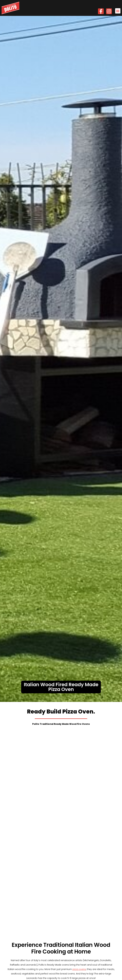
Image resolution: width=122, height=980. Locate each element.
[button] (118, 11)
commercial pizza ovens (45, 838)
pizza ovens (79, 805)
